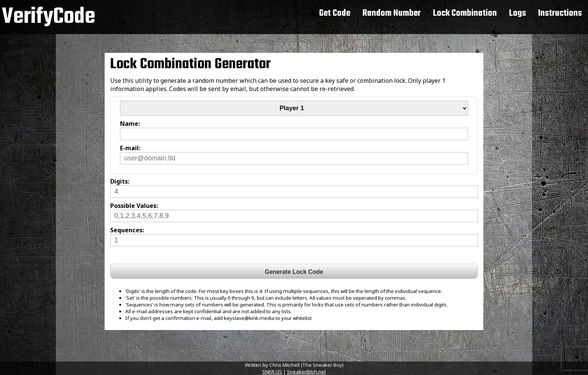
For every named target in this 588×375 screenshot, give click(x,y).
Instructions (560, 13)
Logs (517, 13)
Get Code (335, 13)
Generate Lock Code (294, 272)
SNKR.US (272, 372)
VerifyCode (49, 17)
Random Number (391, 13)
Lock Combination (465, 13)
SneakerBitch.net (306, 372)
